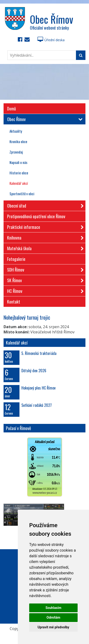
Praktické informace (44, 226)
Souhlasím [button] (54, 608)
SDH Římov (44, 269)
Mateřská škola (44, 247)
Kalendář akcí (19, 183)
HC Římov (44, 290)
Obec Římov (44, 119)
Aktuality (16, 131)
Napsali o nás (18, 162)
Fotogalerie (16, 259)
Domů (12, 109)
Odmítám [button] (53, 617)
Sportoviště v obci (22, 194)
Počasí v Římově (19, 428)
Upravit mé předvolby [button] (53, 627)
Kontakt (14, 302)
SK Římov (44, 279)
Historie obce (19, 173)
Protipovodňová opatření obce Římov (36, 216)
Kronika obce (18, 141)
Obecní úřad (44, 205)
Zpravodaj (16, 152)
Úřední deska (51, 40)
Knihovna (44, 237)
